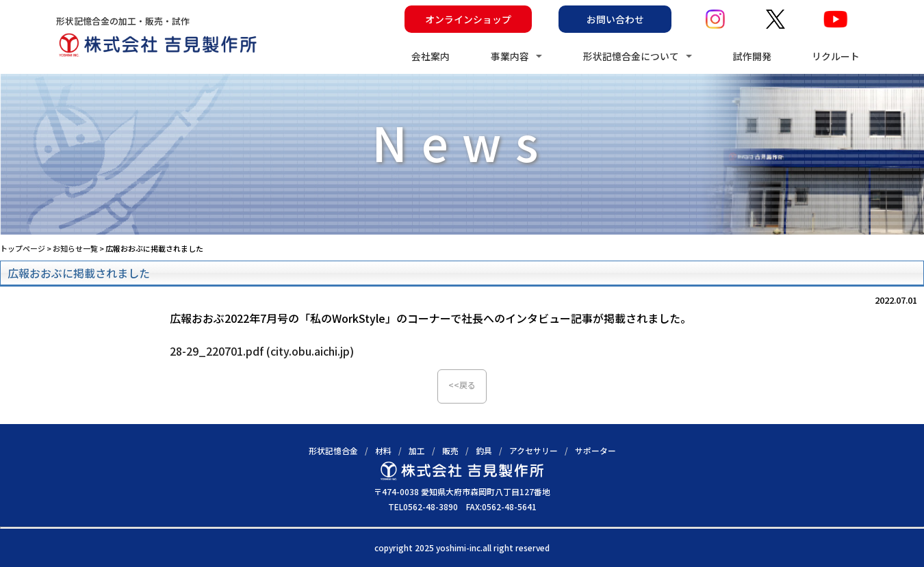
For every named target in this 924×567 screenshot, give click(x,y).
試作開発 (752, 56)
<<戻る (462, 385)
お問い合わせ (615, 19)
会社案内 (431, 56)
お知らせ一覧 (75, 248)
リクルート (836, 56)
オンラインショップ (468, 19)
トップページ (23, 248)
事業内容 (510, 56)
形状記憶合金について (631, 56)
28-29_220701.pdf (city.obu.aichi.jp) (262, 351)
